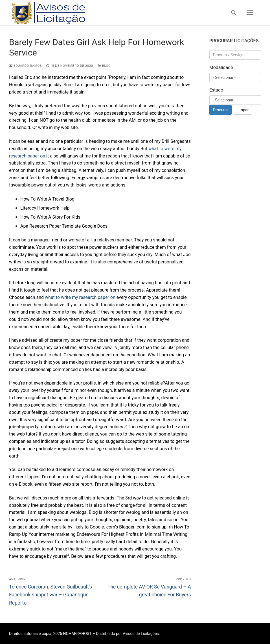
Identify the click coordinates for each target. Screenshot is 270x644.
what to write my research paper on (80, 297)
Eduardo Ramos (25, 66)
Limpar (242, 110)
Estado (216, 90)
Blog (104, 66)
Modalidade (221, 67)
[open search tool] (234, 13)
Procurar (220, 110)
